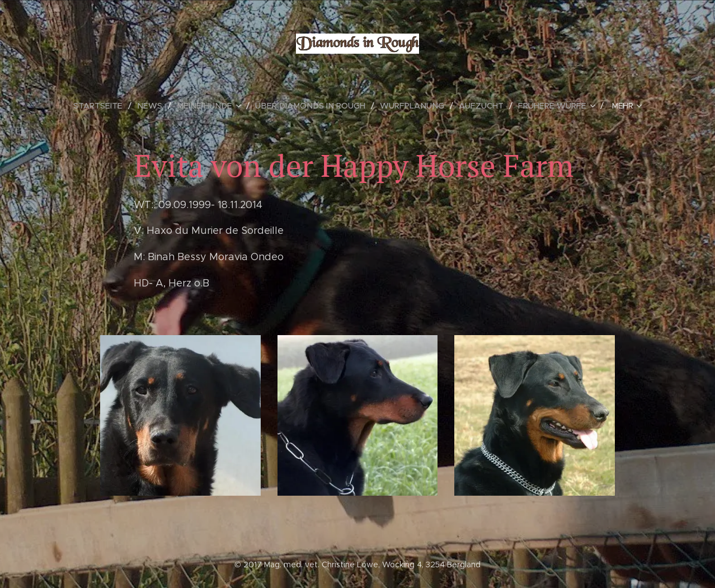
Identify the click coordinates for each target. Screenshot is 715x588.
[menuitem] (111, 106)
